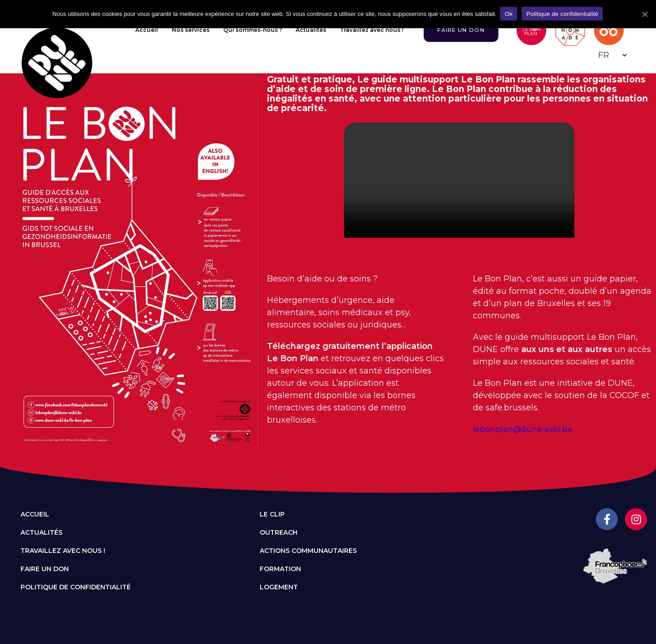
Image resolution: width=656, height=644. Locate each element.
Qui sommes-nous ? (249, 30)
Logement (279, 587)
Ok (510, 14)
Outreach (279, 532)
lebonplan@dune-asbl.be (525, 429)
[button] (459, 30)
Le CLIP (272, 514)
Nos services (187, 30)
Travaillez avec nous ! (367, 30)
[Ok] (645, 14)
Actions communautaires (308, 551)
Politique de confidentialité (76, 587)
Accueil (143, 30)
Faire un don (45, 569)
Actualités (307, 30)
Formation (280, 569)
